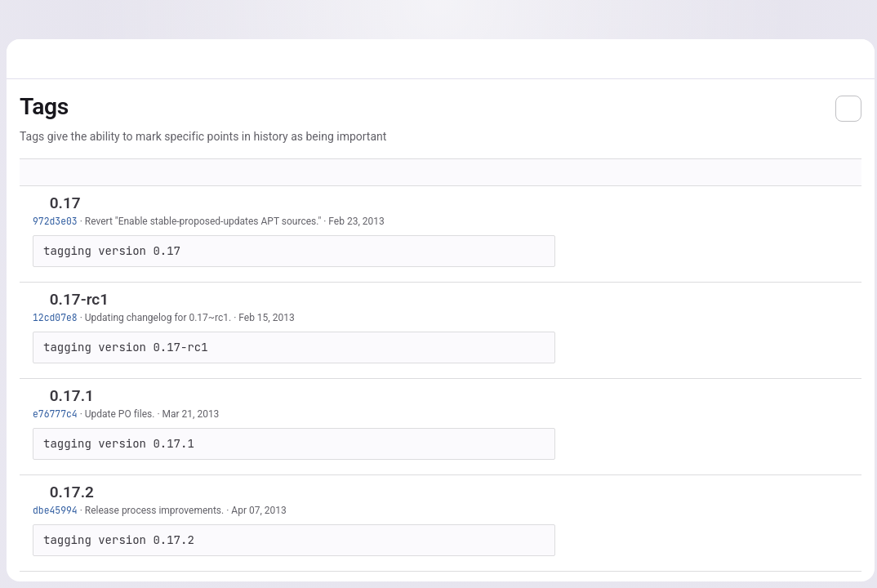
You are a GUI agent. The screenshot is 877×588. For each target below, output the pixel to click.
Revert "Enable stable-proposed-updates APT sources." (203, 221)
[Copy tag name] (94, 204)
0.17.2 (72, 492)
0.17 (65, 203)
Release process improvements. (154, 510)
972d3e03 (55, 221)
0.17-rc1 (79, 299)
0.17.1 (72, 396)
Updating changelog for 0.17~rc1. (158, 318)
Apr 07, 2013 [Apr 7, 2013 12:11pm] (258, 510)
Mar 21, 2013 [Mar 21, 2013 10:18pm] (191, 414)
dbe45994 (55, 510)
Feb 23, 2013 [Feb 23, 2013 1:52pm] (356, 221)
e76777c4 (55, 414)
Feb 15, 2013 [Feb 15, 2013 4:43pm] (266, 318)
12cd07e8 (55, 317)
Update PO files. (120, 414)
